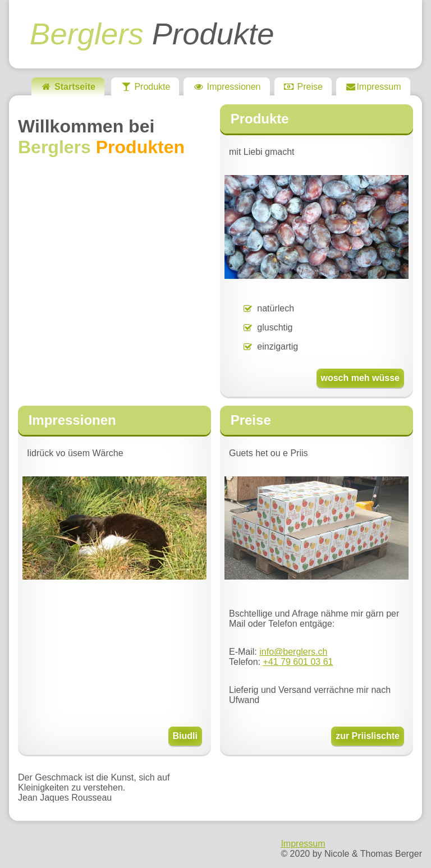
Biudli (185, 736)
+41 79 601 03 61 (298, 662)
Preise (303, 87)
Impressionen (226, 87)
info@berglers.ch (293, 652)
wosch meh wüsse (361, 378)
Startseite (68, 87)
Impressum (373, 87)
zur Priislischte (368, 736)
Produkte (152, 34)
